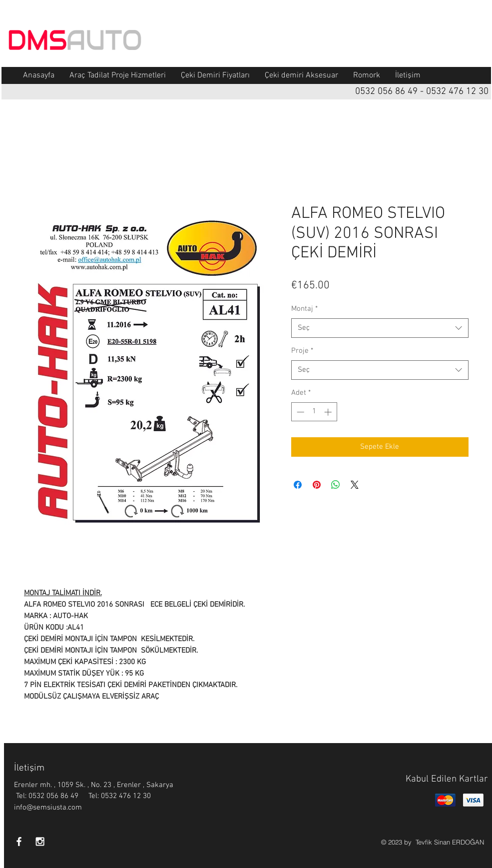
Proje (302, 351)
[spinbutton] (314, 412)
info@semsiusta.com (48, 808)
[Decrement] (299, 412)
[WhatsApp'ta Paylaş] (336, 485)
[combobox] (380, 328)
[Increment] (329, 412)
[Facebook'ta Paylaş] (298, 485)
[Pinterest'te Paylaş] (317, 485)
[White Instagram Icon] (40, 842)
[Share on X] (355, 485)
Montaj (304, 309)
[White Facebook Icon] (19, 842)
